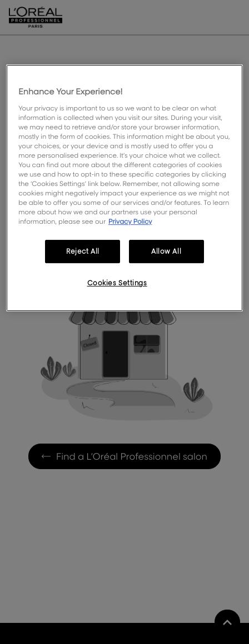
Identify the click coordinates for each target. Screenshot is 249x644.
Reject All (83, 252)
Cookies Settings (117, 283)
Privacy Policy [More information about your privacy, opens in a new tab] (130, 221)
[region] (124, 188)
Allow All (166, 252)
